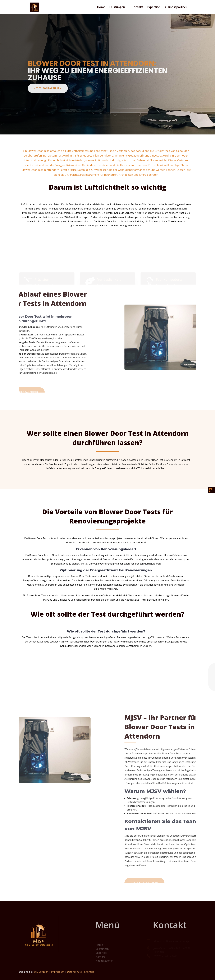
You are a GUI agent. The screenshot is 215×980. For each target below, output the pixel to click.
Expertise (153, 8)
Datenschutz (74, 972)
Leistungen (117, 8)
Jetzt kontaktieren (48, 93)
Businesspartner (175, 8)
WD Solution (41, 972)
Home (101, 8)
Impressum (58, 972)
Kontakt (137, 8)
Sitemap (89, 972)
